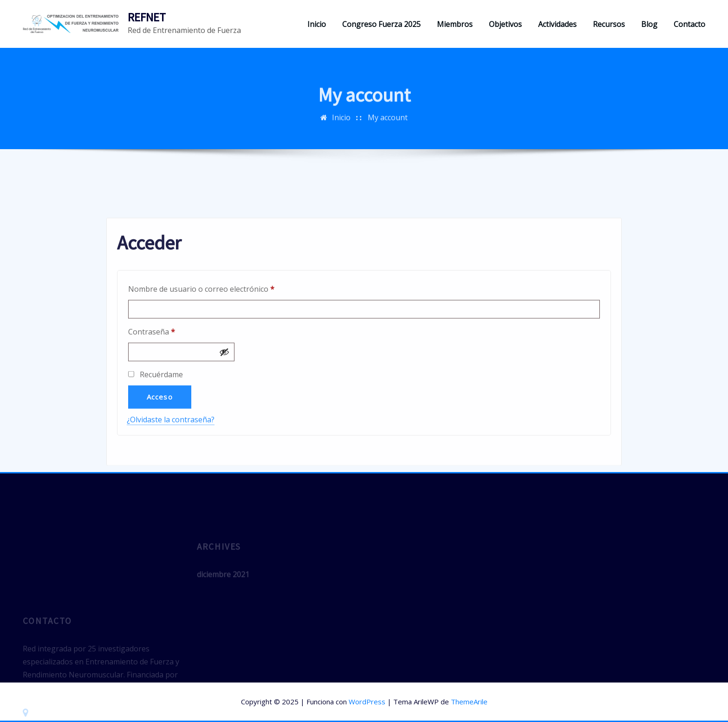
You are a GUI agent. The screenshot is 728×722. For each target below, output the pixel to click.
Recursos (609, 24)
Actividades (557, 24)
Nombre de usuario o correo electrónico (221, 329)
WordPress (367, 702)
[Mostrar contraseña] (224, 394)
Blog (649, 24)
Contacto (689, 24)
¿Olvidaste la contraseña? (171, 461)
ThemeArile (469, 702)
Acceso (160, 438)
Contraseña (171, 372)
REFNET (147, 17)
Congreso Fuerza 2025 (381, 24)
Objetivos (505, 24)
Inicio (317, 24)
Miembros (455, 24)
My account (388, 124)
